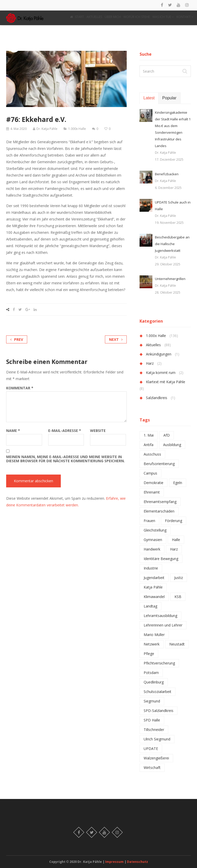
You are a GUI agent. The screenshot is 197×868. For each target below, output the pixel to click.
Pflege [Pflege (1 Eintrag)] (149, 654)
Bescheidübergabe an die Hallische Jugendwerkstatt (172, 244)
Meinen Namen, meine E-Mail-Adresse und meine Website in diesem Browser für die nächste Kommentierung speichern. (66, 459)
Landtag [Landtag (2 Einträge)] (150, 606)
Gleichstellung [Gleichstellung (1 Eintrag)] (155, 530)
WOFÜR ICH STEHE (137, 17)
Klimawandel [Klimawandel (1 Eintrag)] (154, 597)
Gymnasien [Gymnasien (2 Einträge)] (153, 540)
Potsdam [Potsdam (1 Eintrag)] (151, 673)
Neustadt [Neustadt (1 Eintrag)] (177, 644)
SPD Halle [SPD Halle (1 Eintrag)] (152, 720)
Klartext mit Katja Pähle (166, 382)
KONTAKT (185, 17)
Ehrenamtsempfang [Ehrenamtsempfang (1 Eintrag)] (160, 502)
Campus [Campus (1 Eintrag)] (150, 473)
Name (13, 431)
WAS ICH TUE (163, 17)
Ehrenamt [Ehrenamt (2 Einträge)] (152, 492)
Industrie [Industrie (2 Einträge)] (151, 568)
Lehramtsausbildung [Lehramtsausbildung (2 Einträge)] (160, 616)
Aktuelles (153, 345)
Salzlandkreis (157, 398)
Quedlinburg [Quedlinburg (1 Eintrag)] (154, 682)
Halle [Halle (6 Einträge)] (176, 540)
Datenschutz (137, 862)
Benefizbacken (167, 174)
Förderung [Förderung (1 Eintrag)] (174, 521)
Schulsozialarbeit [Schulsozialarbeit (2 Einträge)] (157, 692)
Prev (17, 339)
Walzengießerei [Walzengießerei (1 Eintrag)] (156, 758)
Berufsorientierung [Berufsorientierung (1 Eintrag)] (159, 464)
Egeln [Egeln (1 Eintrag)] (178, 483)
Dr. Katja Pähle (47, 129)
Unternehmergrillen (170, 279)
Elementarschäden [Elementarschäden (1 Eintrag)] (159, 511)
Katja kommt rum (161, 373)
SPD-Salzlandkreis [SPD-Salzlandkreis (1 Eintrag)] (159, 711)
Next (116, 339)
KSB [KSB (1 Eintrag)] (178, 597)
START (77, 17)
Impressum (115, 862)
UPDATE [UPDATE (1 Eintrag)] (151, 749)
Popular (169, 98)
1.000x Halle (77, 129)
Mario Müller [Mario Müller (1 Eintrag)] (154, 635)
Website (98, 431)
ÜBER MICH (113, 17)
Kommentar (20, 388)
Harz (150, 363)
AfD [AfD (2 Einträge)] (167, 435)
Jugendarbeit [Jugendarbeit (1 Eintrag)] (154, 578)
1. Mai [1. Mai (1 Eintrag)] (149, 435)
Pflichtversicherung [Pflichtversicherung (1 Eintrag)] (159, 663)
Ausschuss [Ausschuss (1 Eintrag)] (152, 454)
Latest (149, 98)
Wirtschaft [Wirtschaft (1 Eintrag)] (152, 768)
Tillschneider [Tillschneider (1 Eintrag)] (154, 730)
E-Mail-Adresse (65, 431)
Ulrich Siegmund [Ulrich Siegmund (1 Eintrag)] (157, 739)
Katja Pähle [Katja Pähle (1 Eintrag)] (153, 587)
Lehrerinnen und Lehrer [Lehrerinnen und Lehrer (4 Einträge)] (163, 625)
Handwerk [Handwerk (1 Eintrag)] (152, 549)
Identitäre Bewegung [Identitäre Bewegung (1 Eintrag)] (161, 559)
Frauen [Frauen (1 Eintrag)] (149, 521)
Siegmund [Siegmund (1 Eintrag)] (152, 701)
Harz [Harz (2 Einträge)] (174, 549)
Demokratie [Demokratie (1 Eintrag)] (154, 483)
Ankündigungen (159, 354)
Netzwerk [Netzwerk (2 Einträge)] (152, 644)
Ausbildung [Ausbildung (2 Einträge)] (172, 445)
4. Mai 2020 (18, 129)
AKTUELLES (94, 17)
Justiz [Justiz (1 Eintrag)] (179, 578)
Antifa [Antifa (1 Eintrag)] (149, 445)
